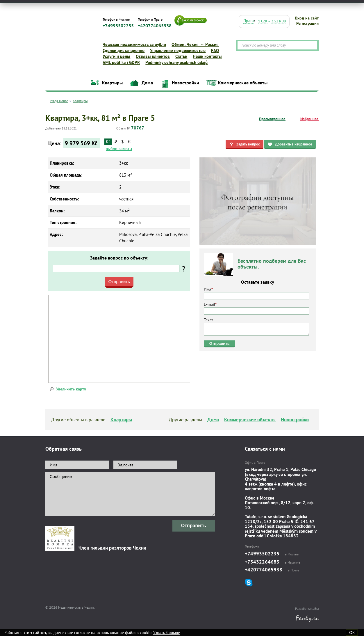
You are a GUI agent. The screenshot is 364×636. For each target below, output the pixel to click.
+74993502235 (118, 26)
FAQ (215, 50)
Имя (257, 293)
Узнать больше (167, 633)
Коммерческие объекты (243, 83)
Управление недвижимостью (178, 50)
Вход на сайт (307, 18)
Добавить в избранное (294, 144)
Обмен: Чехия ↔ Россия (195, 44)
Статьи (181, 56)
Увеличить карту (71, 389)
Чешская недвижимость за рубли (134, 44)
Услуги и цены (116, 56)
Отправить (220, 343)
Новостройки (185, 83)
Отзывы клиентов (153, 56)
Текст (257, 326)
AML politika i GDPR (121, 62)
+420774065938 (155, 26)
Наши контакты (207, 56)
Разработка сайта (307, 609)
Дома (147, 83)
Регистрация (307, 23)
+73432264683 (262, 562)
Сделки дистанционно (124, 50)
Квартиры (112, 83)
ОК (352, 633)
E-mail (257, 308)
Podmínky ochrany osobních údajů (176, 62)
